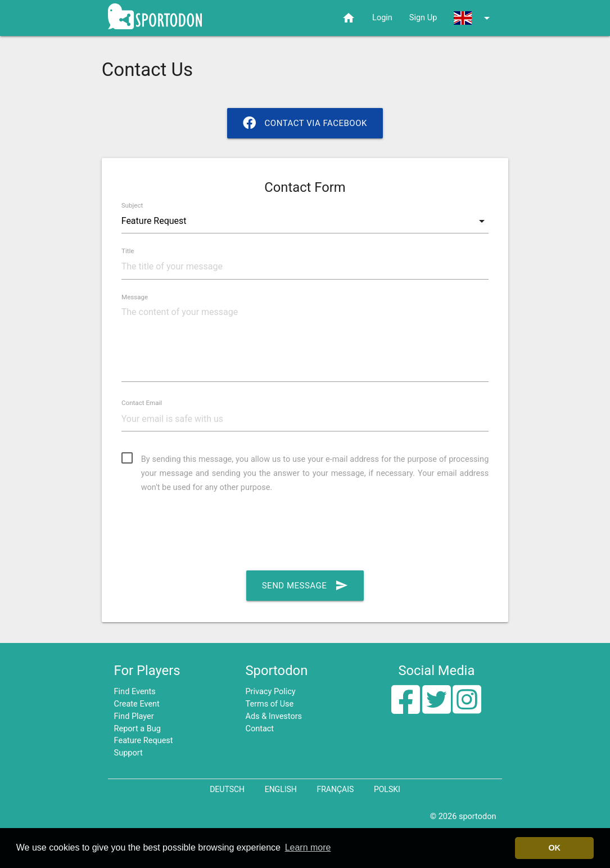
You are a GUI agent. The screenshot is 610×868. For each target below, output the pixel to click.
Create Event (137, 704)
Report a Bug (137, 729)
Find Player (134, 716)
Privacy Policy (270, 692)
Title (128, 251)
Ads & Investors (274, 716)
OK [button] (554, 848)
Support (128, 753)
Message (135, 297)
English (281, 789)
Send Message (305, 586)
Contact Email (142, 403)
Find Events (135, 692)
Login (382, 18)
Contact (259, 729)
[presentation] (207, 532)
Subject (132, 205)
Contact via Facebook (305, 123)
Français (335, 789)
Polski (387, 789)
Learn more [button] (308, 847)
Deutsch (227, 789)
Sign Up (423, 18)
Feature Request (144, 741)
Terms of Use (269, 704)
